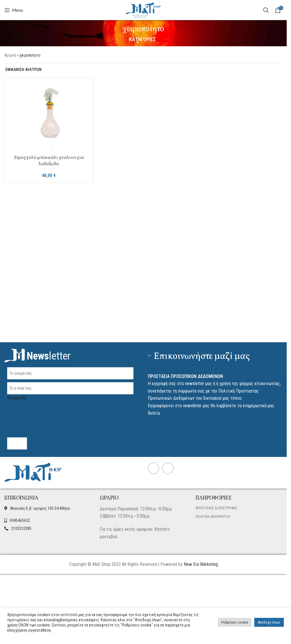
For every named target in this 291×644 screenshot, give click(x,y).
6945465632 (20, 520)
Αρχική (10, 55)
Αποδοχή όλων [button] (269, 622)
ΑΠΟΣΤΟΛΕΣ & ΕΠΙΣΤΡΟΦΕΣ (216, 508)
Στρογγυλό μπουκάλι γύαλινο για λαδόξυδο (49, 161)
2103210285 (21, 528)
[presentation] (51, 413)
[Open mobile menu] (14, 10)
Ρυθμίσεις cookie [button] (235, 622)
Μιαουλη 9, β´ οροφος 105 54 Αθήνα (40, 508)
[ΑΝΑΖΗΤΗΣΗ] (266, 10)
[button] (49, 147)
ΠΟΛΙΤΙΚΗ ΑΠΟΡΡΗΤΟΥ (213, 517)
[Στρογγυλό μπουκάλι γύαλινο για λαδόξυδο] (49, 112)
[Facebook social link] (154, 468)
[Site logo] (143, 10)
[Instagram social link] (168, 468)
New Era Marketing (201, 564)
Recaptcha (70, 410)
